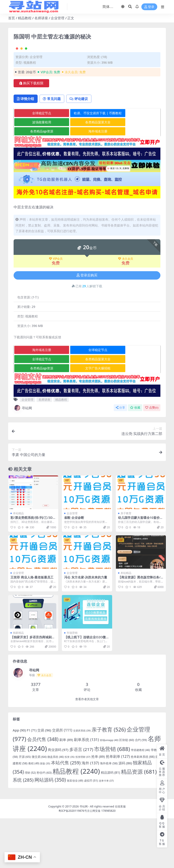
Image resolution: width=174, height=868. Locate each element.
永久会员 (126, 308)
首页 (12, 18)
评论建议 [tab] (82, 148)
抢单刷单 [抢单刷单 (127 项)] (118, 806)
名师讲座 (41, 18)
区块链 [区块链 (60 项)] (127, 790)
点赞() (152, 457)
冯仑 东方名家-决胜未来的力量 (86, 627)
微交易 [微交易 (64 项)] (39, 806)
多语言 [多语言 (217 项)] (81, 799)
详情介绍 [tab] (26, 148)
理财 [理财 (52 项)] (30, 822)
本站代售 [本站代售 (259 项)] (66, 812)
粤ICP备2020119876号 (73, 860)
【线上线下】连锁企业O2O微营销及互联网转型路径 (87, 689)
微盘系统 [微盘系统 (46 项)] (56, 806)
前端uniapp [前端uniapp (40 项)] (109, 790)
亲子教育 (126, 563)
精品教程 (25, 18)
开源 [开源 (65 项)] (25, 806)
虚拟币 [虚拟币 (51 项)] (91, 830)
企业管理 (58, 18)
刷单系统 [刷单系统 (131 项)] (86, 789)
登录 (149, 7)
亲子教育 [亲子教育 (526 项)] (109, 779)
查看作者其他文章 (87, 749)
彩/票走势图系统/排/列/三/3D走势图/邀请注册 (33, 569)
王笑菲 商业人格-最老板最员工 (32, 627)
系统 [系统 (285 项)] (23, 830)
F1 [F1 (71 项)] (32, 780)
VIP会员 (56, 308)
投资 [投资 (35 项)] (70, 807)
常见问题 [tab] (54, 148)
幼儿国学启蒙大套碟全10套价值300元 (140, 569)
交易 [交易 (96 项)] (44, 780)
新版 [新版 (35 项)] (45, 813)
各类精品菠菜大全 (87, 172)
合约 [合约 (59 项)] (141, 790)
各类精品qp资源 (38, 181)
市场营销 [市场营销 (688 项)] (112, 799)
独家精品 (18, 682)
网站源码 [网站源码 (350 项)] (50, 829)
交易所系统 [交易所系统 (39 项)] (82, 780)
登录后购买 (87, 325)
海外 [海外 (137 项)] (90, 813)
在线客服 (120, 856)
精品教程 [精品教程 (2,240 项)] (76, 821)
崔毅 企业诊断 (74, 567)
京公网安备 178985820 (101, 860)
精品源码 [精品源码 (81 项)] (110, 822)
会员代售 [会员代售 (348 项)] (43, 789)
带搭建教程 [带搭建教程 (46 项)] (140, 800)
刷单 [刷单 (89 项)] (66, 789)
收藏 (135, 457)
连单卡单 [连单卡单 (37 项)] (106, 830)
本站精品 (18, 563)
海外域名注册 (87, 181)
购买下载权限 (31, 132)
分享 (120, 457)
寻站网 (23, 458)
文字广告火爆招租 (87, 418)
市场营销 (72, 682)
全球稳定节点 (38, 162)
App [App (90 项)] (19, 780)
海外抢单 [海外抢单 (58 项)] (109, 813)
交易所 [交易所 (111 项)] (62, 780)
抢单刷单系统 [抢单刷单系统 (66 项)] (143, 806)
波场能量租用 (38, 172)
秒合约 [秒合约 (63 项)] (44, 822)
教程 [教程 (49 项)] (34, 813)
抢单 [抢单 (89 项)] (98, 806)
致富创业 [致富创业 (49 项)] (75, 830)
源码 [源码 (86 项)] (125, 813)
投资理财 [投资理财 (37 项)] (83, 806)
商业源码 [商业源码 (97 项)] (58, 799)
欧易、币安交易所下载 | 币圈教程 (87, 162)
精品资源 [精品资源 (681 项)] (139, 821)
